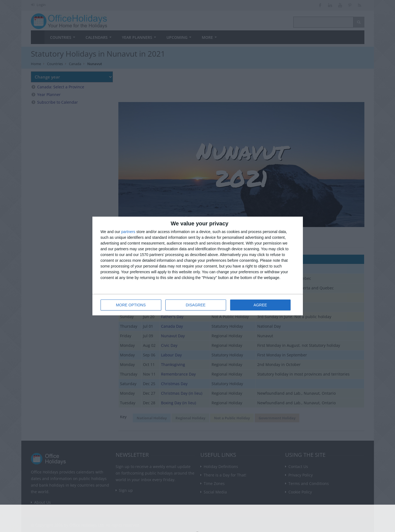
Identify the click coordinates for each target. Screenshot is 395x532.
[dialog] (198, 266)
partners (128, 232)
